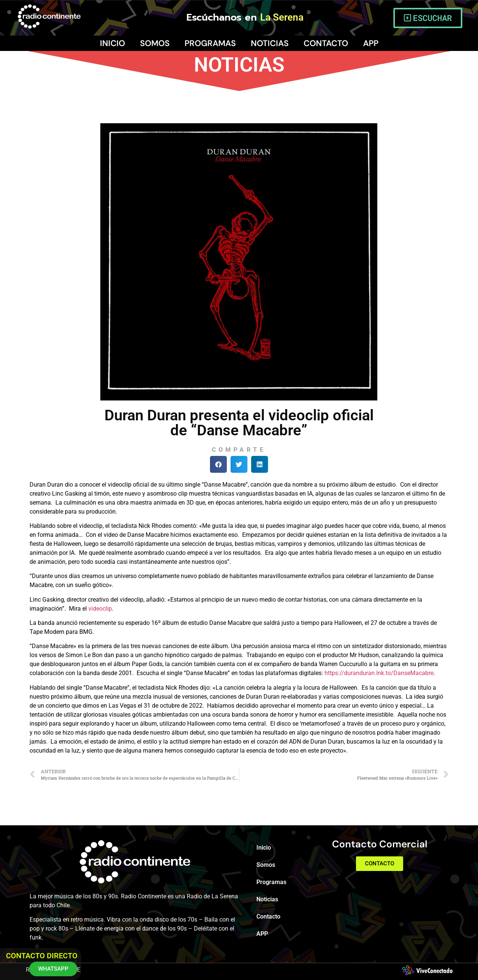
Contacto (326, 43)
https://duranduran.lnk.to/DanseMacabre (379, 673)
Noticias (270, 43)
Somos (155, 43)
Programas (210, 43)
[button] (218, 464)
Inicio (112, 43)
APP (371, 43)
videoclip (100, 609)
